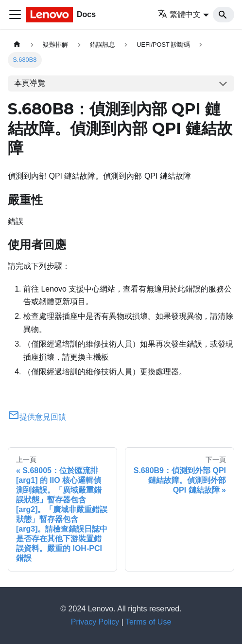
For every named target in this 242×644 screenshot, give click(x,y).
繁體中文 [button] (179, 14)
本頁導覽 (30, 83)
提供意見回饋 (37, 417)
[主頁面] (17, 45)
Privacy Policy (95, 622)
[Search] (224, 15)
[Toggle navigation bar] (15, 15)
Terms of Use (148, 622)
